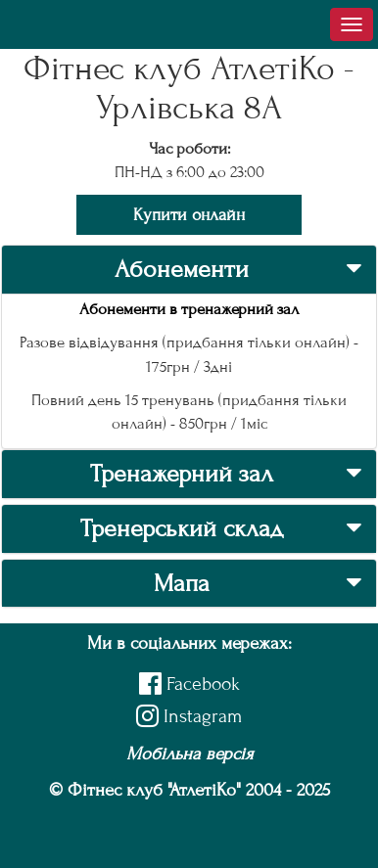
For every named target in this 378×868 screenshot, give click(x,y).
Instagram (189, 716)
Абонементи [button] (182, 269)
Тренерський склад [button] (182, 528)
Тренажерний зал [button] (182, 474)
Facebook (189, 684)
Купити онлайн (189, 215)
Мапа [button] (182, 583)
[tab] (189, 270)
